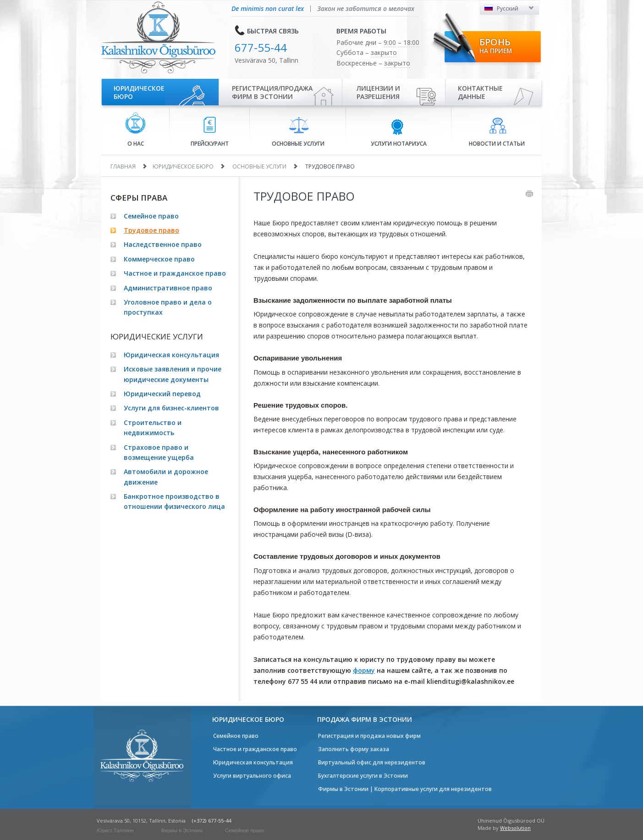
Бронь (496, 45)
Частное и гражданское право (175, 273)
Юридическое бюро (139, 92)
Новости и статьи (497, 132)
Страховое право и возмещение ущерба (159, 452)
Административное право (168, 288)
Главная (123, 166)
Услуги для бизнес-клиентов (171, 408)
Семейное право (151, 216)
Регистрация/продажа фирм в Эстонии (272, 92)
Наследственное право (163, 244)
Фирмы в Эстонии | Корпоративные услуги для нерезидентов (405, 789)
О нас (135, 130)
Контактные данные (480, 92)
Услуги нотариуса (399, 132)
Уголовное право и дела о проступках (168, 307)
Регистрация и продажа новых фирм (369, 736)
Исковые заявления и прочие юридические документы (173, 374)
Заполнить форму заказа (354, 749)
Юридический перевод (162, 394)
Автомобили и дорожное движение (166, 477)
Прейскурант (210, 132)
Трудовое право (151, 230)
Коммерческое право (159, 259)
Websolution (515, 828)
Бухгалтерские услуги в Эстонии (363, 776)
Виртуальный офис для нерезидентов (372, 762)
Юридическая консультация (171, 355)
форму (364, 670)
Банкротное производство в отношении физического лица (174, 501)
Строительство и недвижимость (153, 428)
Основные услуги (298, 132)
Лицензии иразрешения (378, 92)
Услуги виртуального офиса (252, 776)
